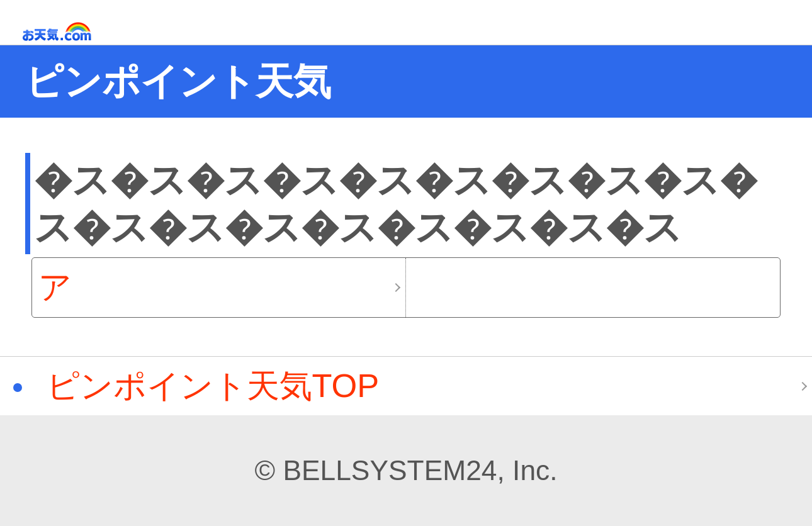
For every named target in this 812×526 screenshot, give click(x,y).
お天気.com (75, 32)
